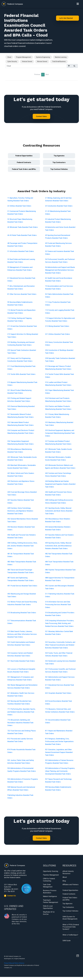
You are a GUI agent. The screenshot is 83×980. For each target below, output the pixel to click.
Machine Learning (61, 57)
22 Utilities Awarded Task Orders (19, 206)
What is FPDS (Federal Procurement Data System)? (71, 927)
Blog (64, 881)
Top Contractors (59, 162)
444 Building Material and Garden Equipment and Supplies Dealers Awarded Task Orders (60, 484)
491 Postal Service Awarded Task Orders (22, 586)
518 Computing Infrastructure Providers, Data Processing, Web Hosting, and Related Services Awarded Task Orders (60, 623)
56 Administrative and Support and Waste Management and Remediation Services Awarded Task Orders (60, 270)
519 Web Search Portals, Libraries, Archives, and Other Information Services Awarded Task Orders (22, 634)
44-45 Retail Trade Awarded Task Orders (22, 235)
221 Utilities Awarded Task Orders (57, 334)
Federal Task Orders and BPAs (24, 169)
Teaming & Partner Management (50, 901)
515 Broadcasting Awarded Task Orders (22, 613)
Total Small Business (59, 61)
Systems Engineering (43, 57)
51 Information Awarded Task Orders (21, 251)
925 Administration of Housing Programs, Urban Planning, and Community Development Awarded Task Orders (60, 771)
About (65, 877)
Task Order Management (48, 886)
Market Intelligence (50, 896)
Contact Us (12, 896)
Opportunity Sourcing (50, 871)
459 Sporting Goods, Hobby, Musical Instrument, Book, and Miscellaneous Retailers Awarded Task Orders (58, 546)
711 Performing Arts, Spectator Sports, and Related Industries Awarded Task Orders (21, 712)
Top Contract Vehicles (59, 169)
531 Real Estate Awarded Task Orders (21, 661)
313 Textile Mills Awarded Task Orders (21, 374)
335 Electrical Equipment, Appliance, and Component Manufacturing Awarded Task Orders (60, 433)
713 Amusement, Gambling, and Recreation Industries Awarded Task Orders (20, 723)
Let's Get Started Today (66, 19)
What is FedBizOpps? (70, 935)
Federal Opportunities (24, 156)
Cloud (9, 57)
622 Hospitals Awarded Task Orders (58, 693)
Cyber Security (12, 61)
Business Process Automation (50, 892)
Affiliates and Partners (71, 885)
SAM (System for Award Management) (70, 918)
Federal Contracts (24, 162)
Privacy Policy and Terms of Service (14, 963)
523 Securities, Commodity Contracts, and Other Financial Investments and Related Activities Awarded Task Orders (60, 645)
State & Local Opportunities (48, 907)
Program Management (24, 57)
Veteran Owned (27, 61)
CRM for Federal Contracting (49, 880)
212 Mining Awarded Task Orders (57, 326)
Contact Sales (41, 116)
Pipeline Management (51, 875)
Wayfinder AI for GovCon (49, 913)
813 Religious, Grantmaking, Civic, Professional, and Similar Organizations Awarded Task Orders (59, 741)
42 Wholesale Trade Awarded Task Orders (23, 227)
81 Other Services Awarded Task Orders (22, 294)
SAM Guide (67, 941)
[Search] (36, 66)
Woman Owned (42, 61)
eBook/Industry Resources (68, 872)
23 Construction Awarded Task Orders (59, 206)
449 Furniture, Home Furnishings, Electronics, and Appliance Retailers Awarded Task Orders (20, 511)
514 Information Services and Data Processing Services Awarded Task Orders (58, 605)
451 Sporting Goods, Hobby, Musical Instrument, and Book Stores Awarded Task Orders (59, 511)
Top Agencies (59, 156)
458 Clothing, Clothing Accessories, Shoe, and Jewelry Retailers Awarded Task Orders (22, 546)
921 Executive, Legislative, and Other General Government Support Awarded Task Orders (59, 752)
